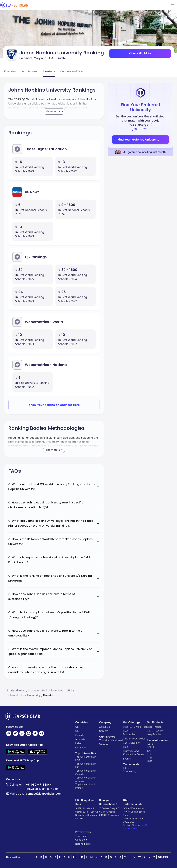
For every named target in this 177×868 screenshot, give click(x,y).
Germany (81, 747)
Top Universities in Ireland (86, 786)
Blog (126, 747)
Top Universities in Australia (86, 779)
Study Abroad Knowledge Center (134, 753)
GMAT (150, 761)
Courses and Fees (72, 71)
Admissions (29, 71)
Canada (80, 735)
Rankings (49, 71)
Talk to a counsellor (134, 739)
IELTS (126, 768)
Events (127, 759)
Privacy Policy (83, 832)
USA (78, 727)
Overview (10, 71)
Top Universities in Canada (86, 772)
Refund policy (83, 844)
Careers (104, 731)
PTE (149, 754)
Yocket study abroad (111, 740)
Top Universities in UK (86, 765)
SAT (149, 751)
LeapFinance (154, 727)
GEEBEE (104, 744)
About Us (104, 727)
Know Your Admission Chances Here (54, 405)
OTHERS (163, 857)
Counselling (130, 771)
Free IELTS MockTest (135, 727)
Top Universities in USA (86, 759)
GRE (149, 758)
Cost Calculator (132, 743)
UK (77, 731)
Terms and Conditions (81, 838)
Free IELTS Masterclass (130, 733)
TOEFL (151, 747)
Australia (80, 739)
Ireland (79, 743)
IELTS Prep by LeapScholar (155, 733)
